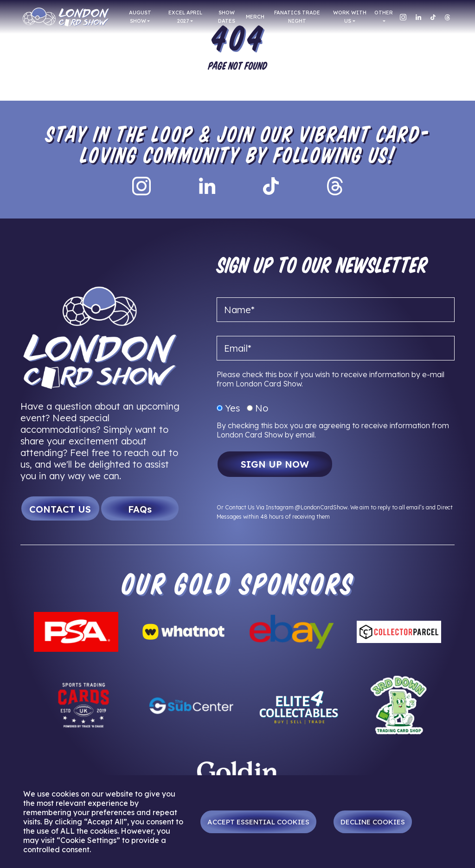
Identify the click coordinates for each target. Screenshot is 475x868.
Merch (255, 17)
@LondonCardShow (321, 507)
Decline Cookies (373, 822)
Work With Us (350, 17)
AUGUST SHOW (140, 17)
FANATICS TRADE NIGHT (297, 17)
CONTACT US (60, 509)
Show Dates (227, 17)
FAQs (140, 509)
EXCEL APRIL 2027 (185, 17)
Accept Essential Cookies (258, 822)
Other (384, 13)
